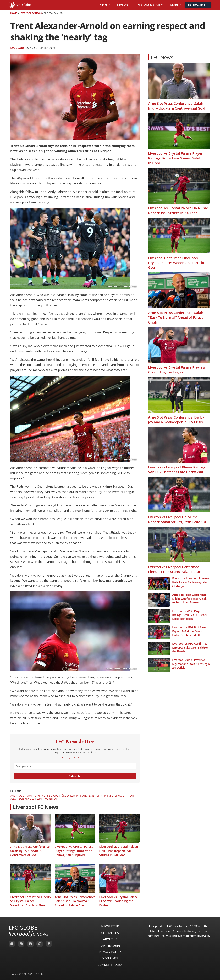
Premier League (114, 796)
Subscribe (75, 776)
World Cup (51, 799)
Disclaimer (110, 958)
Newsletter (110, 926)
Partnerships (110, 945)
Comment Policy (110, 965)
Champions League (46, 796)
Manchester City (91, 796)
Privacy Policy (110, 952)
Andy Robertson (21, 796)
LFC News (162, 57)
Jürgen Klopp (69, 796)
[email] (75, 766)
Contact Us (110, 933)
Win (39, 799)
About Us (110, 939)
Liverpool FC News (31, 13)
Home (14, 13)
